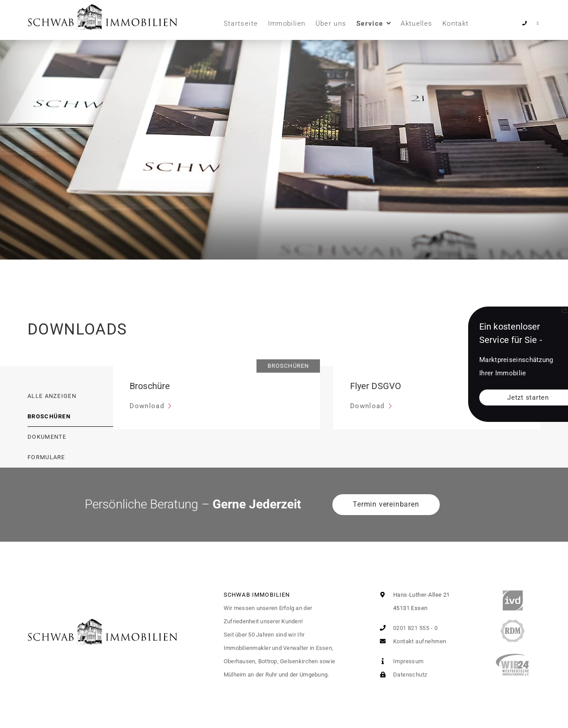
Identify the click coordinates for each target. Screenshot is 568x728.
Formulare (46, 457)
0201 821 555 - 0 (407, 628)
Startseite (241, 24)
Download (148, 406)
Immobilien (287, 24)
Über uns (331, 24)
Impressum (400, 661)
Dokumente (47, 437)
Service (370, 24)
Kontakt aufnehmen (411, 641)
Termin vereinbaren (386, 504)
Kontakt (456, 24)
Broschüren (49, 416)
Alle (52, 396)
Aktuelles (416, 24)
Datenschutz (401, 675)
